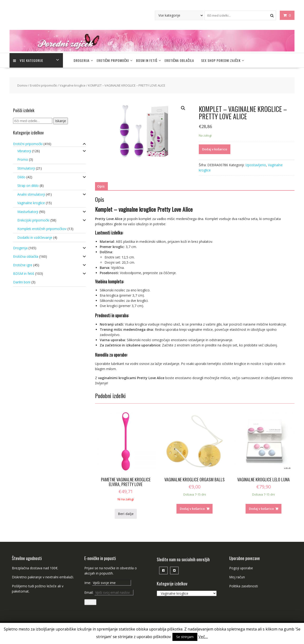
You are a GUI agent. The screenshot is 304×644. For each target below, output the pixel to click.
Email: (109, 592)
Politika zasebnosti (244, 586)
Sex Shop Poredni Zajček (221, 60)
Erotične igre (23, 265)
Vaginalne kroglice (73, 85)
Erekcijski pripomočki (33, 220)
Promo (23, 159)
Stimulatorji (26, 168)
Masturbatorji (28, 212)
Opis (101, 186)
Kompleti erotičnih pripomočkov (42, 229)
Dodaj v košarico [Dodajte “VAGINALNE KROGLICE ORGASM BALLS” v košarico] (192, 509)
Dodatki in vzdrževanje (35, 237)
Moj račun (237, 577)
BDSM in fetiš (147, 60)
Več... (203, 637)
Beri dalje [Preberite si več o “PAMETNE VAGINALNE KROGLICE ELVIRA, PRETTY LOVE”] (126, 514)
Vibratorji (24, 151)
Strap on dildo (28, 186)
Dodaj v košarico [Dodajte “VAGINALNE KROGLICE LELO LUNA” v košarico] (261, 509)
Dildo (21, 177)
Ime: (88, 583)
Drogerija (82, 60)
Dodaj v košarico (215, 149)
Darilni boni (22, 282)
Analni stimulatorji (31, 194)
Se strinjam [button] (185, 637)
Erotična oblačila (179, 60)
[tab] (101, 186)
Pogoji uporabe (241, 568)
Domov (22, 85)
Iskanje (61, 121)
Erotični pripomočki (113, 60)
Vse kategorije (28, 60)
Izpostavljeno (256, 165)
